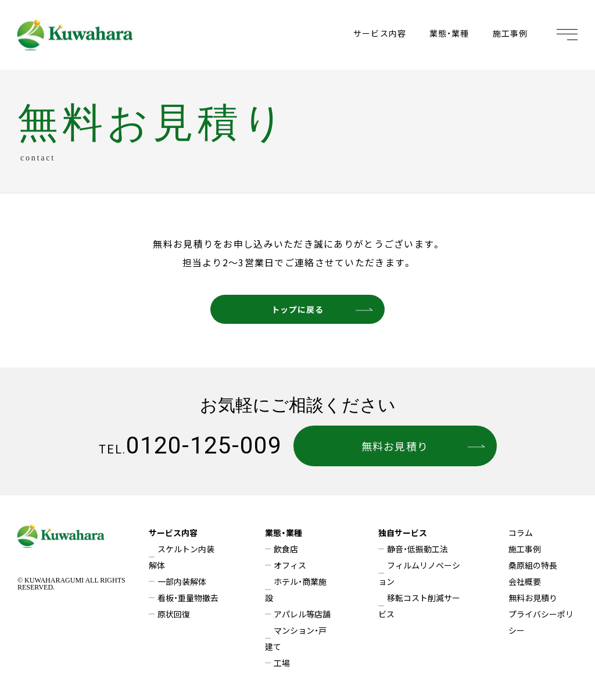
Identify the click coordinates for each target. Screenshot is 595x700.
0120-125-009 (190, 446)
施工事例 (510, 33)
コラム (521, 533)
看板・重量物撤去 (188, 598)
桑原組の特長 (533, 565)
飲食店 (286, 549)
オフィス (290, 565)
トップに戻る (322, 310)
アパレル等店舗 (302, 614)
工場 (282, 663)
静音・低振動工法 (417, 549)
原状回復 (174, 614)
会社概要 (525, 581)
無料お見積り (423, 446)
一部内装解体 (182, 581)
